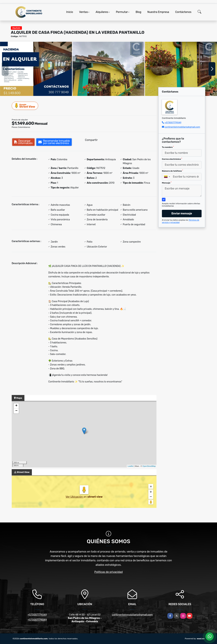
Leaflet (130, 466)
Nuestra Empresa (158, 12)
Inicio (70, 12)
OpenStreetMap (149, 466)
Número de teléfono (172, 171)
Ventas (83, 12)
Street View (25, 106)
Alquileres (102, 12)
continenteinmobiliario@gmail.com (182, 127)
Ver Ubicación (75, 497)
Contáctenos (183, 12)
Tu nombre (168, 147)
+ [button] (16, 406)
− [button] (16, 411)
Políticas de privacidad (109, 572)
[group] (36, 69)
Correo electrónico (172, 159)
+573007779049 (173, 122)
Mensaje (167, 183)
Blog (138, 12)
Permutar (122, 12)
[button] (88, 93)
